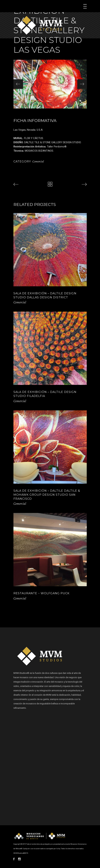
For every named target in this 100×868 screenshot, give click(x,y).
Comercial (38, 161)
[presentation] (18, 84)
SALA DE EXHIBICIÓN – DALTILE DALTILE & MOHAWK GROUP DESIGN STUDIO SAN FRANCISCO (47, 495)
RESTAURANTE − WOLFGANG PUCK (41, 593)
